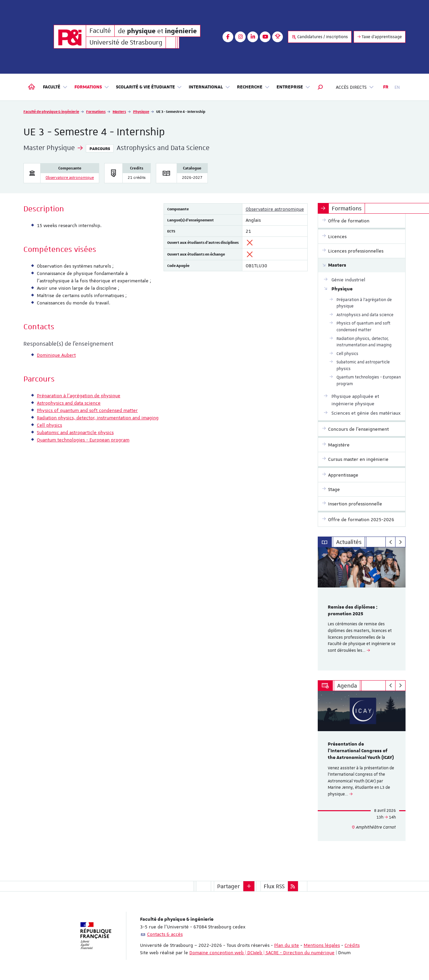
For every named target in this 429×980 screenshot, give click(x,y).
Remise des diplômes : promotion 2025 (353, 611)
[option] (362, 609)
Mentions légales (322, 945)
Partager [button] (229, 886)
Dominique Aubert (56, 355)
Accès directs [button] (355, 87)
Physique (141, 111)
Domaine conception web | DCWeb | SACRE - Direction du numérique (262, 953)
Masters (119, 111)
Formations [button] (92, 87)
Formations (96, 111)
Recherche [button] (253, 87)
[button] (320, 87)
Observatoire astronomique (70, 178)
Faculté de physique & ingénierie (51, 111)
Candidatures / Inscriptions (320, 37)
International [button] (209, 87)
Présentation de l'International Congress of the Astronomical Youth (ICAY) (361, 751)
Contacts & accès (165, 934)
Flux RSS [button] (274, 886)
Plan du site (287, 945)
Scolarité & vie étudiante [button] (149, 87)
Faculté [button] (55, 87)
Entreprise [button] (293, 87)
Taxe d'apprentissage (380, 37)
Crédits (352, 945)
